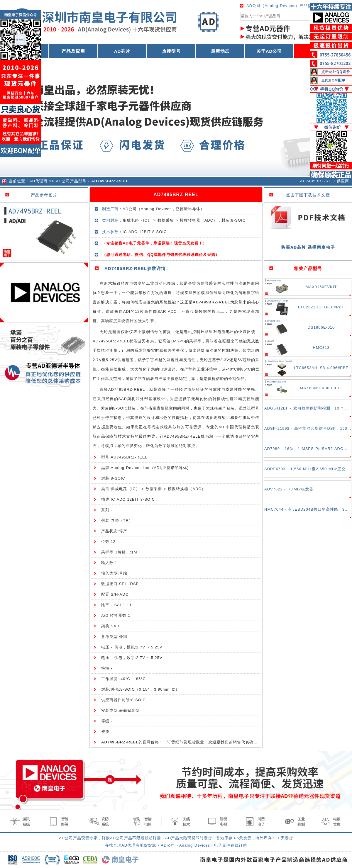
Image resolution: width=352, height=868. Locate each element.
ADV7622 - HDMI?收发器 (289, 489)
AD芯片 (122, 51)
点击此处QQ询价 (336, 72)
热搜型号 (171, 51)
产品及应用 (73, 51)
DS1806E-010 (321, 327)
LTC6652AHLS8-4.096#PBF (321, 368)
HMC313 (321, 348)
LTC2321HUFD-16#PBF (321, 307)
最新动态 (220, 51)
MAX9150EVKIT (321, 287)
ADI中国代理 (231, 427)
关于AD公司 (269, 51)
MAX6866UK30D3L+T (321, 388)
